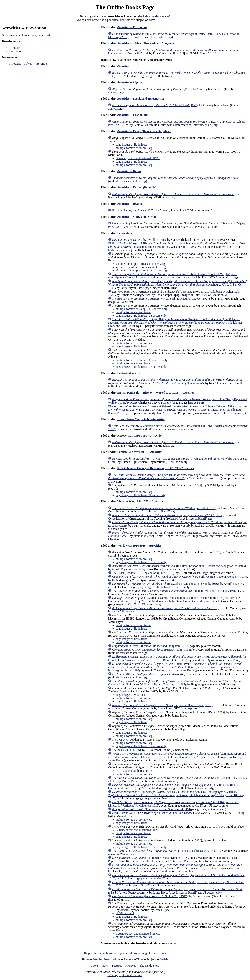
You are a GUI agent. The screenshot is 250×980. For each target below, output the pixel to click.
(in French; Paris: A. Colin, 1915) (168, 674)
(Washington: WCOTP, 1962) (168, 515)
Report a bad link (127, 953)
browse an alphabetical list (108, 20)
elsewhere (48, 35)
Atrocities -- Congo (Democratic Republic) (144, 131)
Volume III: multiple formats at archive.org (141, 270)
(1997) (152, 89)
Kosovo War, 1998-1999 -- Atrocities (140, 436)
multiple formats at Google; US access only (141, 309)
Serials (164, 959)
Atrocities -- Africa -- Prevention (29, 64)
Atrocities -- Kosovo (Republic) (137, 187)
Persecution (125, 233)
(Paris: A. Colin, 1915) (151, 650)
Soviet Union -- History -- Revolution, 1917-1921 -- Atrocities (156, 468)
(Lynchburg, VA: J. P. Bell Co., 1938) (177, 284)
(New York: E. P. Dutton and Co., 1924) (161, 299)
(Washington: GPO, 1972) (164, 508)
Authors (128, 959)
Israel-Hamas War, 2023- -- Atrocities (141, 419)
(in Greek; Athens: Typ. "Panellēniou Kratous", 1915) (177, 410)
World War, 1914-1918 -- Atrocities (139, 546)
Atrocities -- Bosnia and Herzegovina (140, 99)
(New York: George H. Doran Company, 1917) (180, 577)
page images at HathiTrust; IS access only (140, 495)
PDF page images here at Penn (134, 771)
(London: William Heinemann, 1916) (174, 591)
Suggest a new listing (153, 953)
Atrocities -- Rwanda (130, 204)
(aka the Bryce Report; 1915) (162, 705)
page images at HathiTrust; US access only (141, 316)
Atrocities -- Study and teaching (137, 217)
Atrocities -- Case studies (133, 115)
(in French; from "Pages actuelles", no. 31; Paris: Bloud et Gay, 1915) (177, 658)
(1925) (176, 476)
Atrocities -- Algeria (130, 82)
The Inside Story (149, 966)
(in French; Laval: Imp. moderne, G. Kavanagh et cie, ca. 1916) (175, 667)
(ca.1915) (165, 608)
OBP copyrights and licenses (125, 975)
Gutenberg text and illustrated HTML (138, 158)
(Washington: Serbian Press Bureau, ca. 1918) (176, 866)
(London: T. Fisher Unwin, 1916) (164, 851)
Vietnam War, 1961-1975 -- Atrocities (141, 501)
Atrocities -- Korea (129, 171)
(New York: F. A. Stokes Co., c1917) (150, 896)
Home (86, 959)
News (105, 966)
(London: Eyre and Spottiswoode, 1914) (152, 809)
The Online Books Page (125, 7)
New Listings (112, 959)
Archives (131, 966)
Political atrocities (129, 373)
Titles (140, 959)
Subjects (152, 959)
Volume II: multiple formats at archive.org (141, 267)
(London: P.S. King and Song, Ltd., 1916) (143, 573)
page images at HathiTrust (131, 145)
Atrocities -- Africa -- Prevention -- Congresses (146, 43)
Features (117, 966)
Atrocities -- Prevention (132, 27)
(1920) (175, 178)
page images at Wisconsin (131, 695)
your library (31, 35)
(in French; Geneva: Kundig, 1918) (150, 858)
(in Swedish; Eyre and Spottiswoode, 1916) (165, 584)
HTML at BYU (125, 913)
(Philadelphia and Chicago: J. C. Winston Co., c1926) (176, 245)
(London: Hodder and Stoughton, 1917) (150, 646)
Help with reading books (99, 953)
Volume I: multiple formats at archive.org (140, 264)
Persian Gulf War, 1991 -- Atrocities (140, 452)
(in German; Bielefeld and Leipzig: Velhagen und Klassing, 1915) (177, 795)
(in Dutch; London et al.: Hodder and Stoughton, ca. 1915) (179, 566)
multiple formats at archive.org (134, 148)
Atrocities (15, 48)
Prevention (16, 51)
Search (97, 959)
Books (94, 966)
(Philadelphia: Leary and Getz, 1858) (175, 323)
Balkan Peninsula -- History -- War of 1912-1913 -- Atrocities (156, 393)
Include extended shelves (154, 16)
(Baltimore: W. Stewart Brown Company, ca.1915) (175, 683)
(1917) (124, 750)
